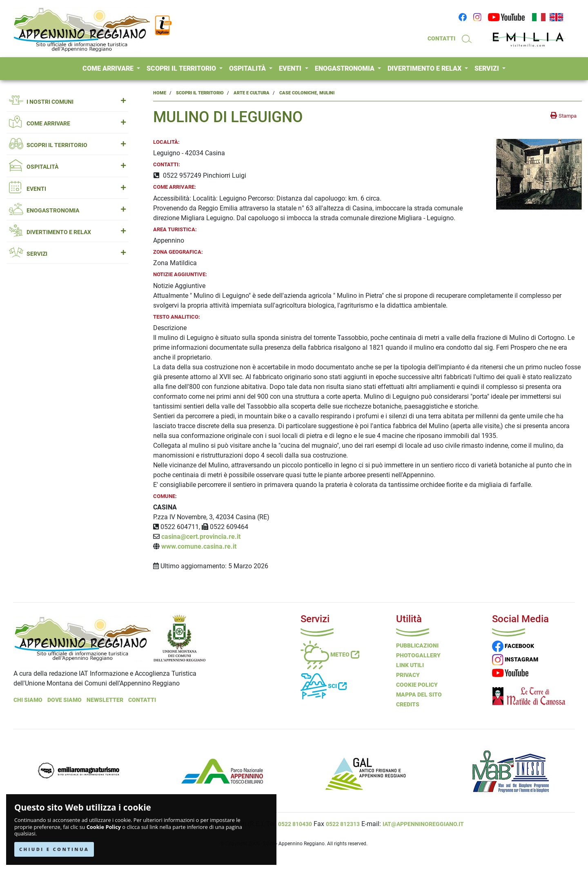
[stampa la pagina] (563, 116)
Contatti (142, 700)
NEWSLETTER (105, 700)
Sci (324, 686)
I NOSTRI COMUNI (67, 102)
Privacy (408, 675)
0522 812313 (343, 824)
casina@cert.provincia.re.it (201, 537)
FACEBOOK (513, 646)
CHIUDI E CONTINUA (54, 849)
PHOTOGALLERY (418, 655)
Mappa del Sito (419, 695)
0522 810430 (295, 824)
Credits (408, 704)
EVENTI (291, 68)
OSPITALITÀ (248, 68)
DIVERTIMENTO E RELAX (425, 68)
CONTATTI (441, 38)
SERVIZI (488, 68)
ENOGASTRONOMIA (345, 68)
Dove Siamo (65, 700)
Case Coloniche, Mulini (307, 93)
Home (160, 93)
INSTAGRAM (515, 659)
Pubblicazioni (417, 645)
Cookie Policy (104, 827)
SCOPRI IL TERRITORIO (182, 68)
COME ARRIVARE (109, 68)
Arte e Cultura (252, 93)
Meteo (330, 654)
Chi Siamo (28, 700)
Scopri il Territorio (200, 93)
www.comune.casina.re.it (199, 546)
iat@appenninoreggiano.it (423, 824)
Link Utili (410, 665)
